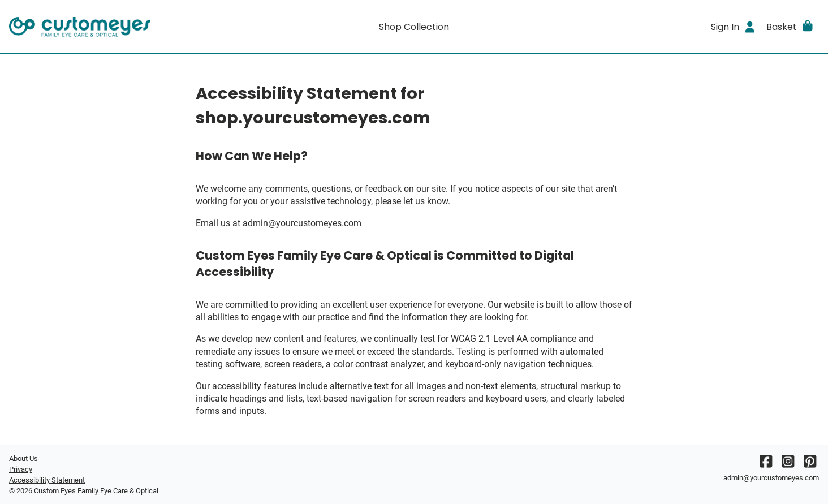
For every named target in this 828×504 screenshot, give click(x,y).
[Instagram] (788, 464)
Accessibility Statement (47, 480)
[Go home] (110, 27)
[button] (790, 27)
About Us (23, 458)
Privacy (21, 469)
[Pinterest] (810, 464)
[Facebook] (766, 464)
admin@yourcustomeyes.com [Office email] (302, 223)
